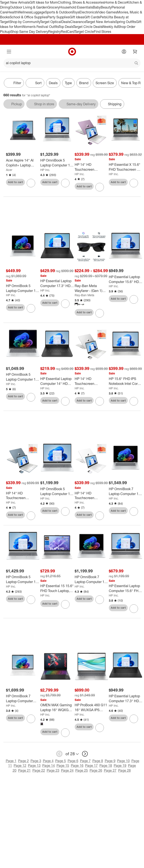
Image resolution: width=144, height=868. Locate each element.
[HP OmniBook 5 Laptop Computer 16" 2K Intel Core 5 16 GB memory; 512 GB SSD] (57, 163)
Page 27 (110, 770)
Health (13, 12)
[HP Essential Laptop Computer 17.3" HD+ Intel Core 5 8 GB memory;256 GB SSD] (57, 283)
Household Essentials (76, 7)
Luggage (38, 12)
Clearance (78, 22)
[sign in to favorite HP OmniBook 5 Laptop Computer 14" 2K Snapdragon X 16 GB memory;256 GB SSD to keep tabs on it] (31, 397)
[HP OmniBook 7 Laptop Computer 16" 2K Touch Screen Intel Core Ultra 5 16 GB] (91, 579)
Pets (103, 17)
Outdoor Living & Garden (29, 7)
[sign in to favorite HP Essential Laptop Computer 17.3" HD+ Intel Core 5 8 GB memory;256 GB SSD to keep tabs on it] (65, 304)
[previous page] (59, 754)
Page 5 (61, 761)
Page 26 (96, 770)
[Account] (124, 52)
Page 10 (123, 761)
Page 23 (53, 770)
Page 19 (120, 765)
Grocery (53, 7)
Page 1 (11, 761)
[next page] (85, 754)
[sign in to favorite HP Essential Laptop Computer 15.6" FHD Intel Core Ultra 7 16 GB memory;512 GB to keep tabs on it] (134, 609)
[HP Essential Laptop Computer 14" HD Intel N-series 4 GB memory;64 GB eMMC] (57, 381)
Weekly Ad (110, 27)
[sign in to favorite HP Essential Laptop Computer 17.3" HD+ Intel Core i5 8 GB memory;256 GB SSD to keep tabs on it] (134, 719)
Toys (76, 12)
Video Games (107, 12)
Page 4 (48, 761)
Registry (55, 32)
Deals (66, 22)
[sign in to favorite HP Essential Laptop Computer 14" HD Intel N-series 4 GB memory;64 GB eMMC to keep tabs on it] (65, 401)
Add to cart (15, 182)
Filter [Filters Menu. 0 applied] (14, 83)
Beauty (106, 7)
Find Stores (103, 32)
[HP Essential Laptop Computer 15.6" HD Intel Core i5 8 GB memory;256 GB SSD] (126, 279)
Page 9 (110, 761)
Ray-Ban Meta (84, 295)
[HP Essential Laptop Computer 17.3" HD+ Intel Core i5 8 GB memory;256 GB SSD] (126, 699)
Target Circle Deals (88, 27)
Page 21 (24, 770)
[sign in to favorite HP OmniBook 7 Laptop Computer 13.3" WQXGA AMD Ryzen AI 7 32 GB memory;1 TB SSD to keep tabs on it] (31, 719)
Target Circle (84, 32)
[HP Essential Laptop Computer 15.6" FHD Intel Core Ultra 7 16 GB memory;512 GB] (126, 588)
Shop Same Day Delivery (29, 32)
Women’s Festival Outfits (40, 27)
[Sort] (35, 83)
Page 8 (98, 761)
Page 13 (34, 765)
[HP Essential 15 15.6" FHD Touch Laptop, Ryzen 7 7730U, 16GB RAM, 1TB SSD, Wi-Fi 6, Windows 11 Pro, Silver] (57, 588)
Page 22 (39, 770)
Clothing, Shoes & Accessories (81, 2)
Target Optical (51, 22)
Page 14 (49, 765)
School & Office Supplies (28, 17)
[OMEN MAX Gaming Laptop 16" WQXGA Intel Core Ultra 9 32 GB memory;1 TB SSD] (57, 708)
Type (68, 83)
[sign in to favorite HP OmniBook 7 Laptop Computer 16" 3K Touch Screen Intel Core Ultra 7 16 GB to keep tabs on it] (134, 511)
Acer (9, 170)
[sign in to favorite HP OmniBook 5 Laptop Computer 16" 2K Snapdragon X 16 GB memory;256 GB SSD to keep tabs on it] (31, 308)
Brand (84, 83)
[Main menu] (9, 52)
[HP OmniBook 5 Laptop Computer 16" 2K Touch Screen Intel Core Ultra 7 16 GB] (23, 579)
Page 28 (124, 770)
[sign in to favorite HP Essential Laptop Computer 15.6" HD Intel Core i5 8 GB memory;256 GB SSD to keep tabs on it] (134, 299)
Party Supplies (58, 17)
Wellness (25, 12)
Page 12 (20, 765)
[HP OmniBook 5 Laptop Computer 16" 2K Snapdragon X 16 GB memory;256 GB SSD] (23, 288)
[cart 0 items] (135, 52)
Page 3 (36, 761)
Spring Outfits (126, 22)
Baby (97, 7)
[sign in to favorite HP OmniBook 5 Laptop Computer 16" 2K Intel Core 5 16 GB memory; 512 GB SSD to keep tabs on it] (65, 183)
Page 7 (85, 761)
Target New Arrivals (15, 2)
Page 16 (77, 765)
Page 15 (63, 765)
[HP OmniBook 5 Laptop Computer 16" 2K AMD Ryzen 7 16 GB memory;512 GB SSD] (57, 491)
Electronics (88, 12)
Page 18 (106, 765)
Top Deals (66, 27)
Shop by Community (25, 22)
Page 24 (67, 770)
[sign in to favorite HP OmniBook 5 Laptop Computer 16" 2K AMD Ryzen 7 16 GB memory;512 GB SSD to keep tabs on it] (65, 511)
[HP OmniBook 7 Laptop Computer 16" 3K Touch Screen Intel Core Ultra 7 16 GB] (126, 491)
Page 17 (91, 765)
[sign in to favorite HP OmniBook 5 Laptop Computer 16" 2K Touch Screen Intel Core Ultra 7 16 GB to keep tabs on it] (31, 600)
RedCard (68, 32)
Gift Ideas (77, 17)
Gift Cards (92, 17)
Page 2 (23, 761)
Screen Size (105, 83)
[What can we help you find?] (72, 63)
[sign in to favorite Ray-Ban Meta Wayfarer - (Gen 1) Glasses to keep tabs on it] (100, 313)
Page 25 (82, 770)
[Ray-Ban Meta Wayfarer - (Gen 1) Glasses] (91, 288)
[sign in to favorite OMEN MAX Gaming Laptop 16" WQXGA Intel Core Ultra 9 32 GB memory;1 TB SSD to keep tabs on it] (65, 733)
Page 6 (73, 761)
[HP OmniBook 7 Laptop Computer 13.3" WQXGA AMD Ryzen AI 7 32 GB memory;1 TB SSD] (23, 699)
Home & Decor (116, 2)
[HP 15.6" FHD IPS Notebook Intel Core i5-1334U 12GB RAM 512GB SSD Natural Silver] (126, 381)
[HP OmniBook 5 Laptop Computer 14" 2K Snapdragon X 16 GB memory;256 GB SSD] (23, 377)
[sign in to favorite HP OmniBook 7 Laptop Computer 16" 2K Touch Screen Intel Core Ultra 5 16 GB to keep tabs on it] (100, 600)
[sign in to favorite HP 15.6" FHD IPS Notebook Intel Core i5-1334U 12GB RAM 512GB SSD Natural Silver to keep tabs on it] (134, 401)
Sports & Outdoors (59, 12)
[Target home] (72, 52)
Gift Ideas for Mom (44, 2)
